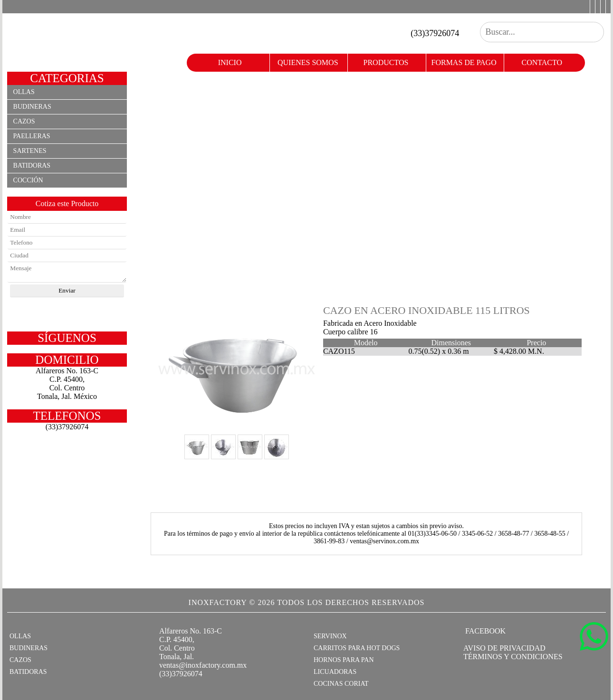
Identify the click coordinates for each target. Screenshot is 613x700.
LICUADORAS (335, 672)
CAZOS (20, 660)
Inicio (230, 62)
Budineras (32, 107)
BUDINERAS (29, 648)
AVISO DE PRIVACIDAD (504, 648)
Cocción (28, 180)
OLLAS (20, 636)
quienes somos (308, 62)
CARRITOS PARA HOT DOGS (357, 648)
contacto (542, 62)
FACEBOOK (484, 631)
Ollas (24, 92)
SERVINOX (330, 636)
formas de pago (464, 62)
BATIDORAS (28, 672)
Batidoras (32, 166)
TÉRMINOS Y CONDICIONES (513, 657)
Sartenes (30, 151)
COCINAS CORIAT (341, 684)
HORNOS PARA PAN (344, 660)
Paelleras (32, 136)
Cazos (24, 121)
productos (386, 62)
